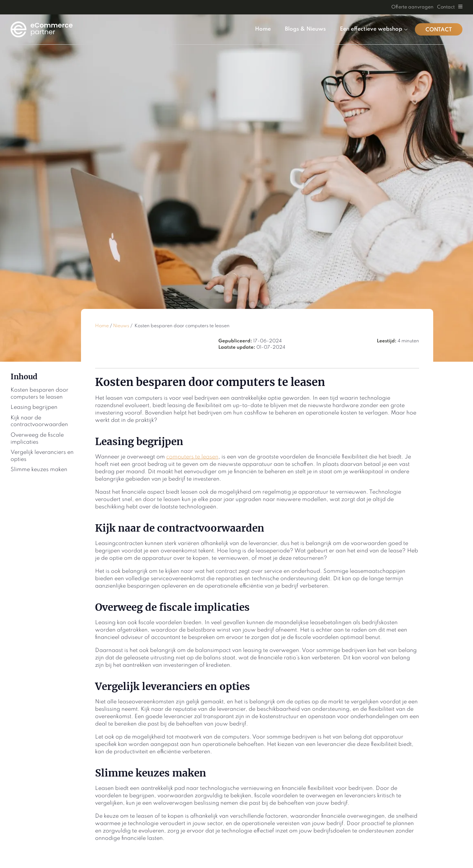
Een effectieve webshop (374, 29)
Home (263, 29)
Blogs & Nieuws (305, 29)
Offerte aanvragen (412, 7)
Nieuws (121, 326)
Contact (446, 7)
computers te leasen (192, 457)
